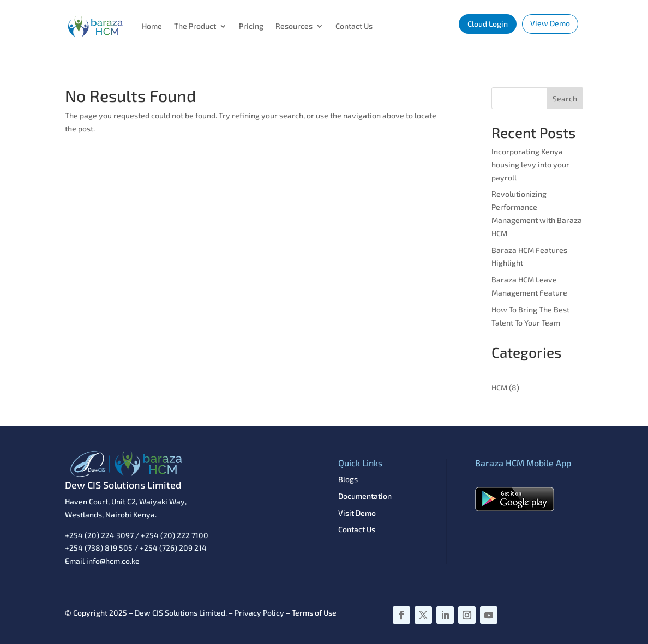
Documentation (365, 496)
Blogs (348, 479)
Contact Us (354, 26)
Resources (294, 26)
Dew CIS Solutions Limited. (181, 613)
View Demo (550, 23)
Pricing (251, 26)
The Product (195, 26)
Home (152, 26)
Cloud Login (488, 24)
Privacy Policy (259, 613)
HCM (499, 387)
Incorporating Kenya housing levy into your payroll (530, 164)
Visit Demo (357, 513)
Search (565, 98)
